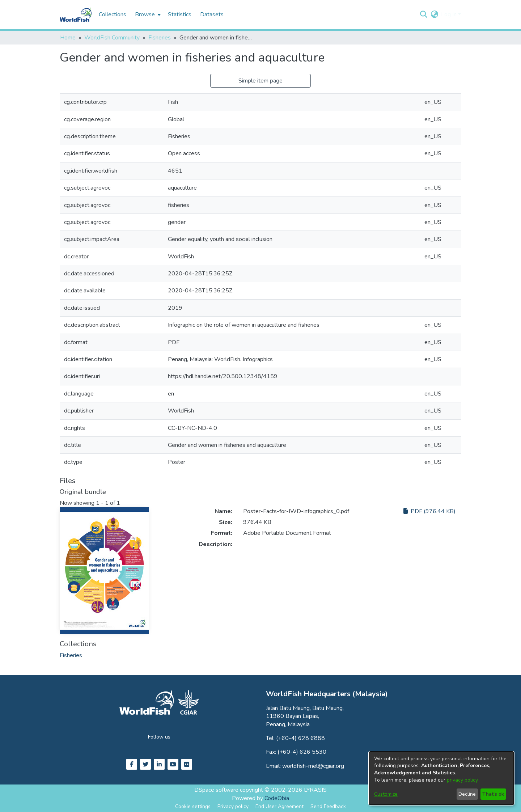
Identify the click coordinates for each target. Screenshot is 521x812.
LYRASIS (315, 790)
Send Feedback (328, 806)
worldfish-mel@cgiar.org (313, 766)
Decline (467, 794)
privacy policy (462, 780)
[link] (71, 655)
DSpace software (216, 790)
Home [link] (68, 38)
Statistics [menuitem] (180, 14)
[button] (423, 14)
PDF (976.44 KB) (429, 511)
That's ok (493, 794)
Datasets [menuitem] (212, 14)
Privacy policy (233, 806)
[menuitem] (147, 14)
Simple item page (260, 81)
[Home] (76, 14)
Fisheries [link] (160, 38)
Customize (386, 794)
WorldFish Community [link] (112, 38)
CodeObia (277, 798)
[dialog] (441, 778)
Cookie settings (193, 806)
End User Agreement (279, 806)
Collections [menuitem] (113, 14)
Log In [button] (450, 14)
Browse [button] (145, 14)
